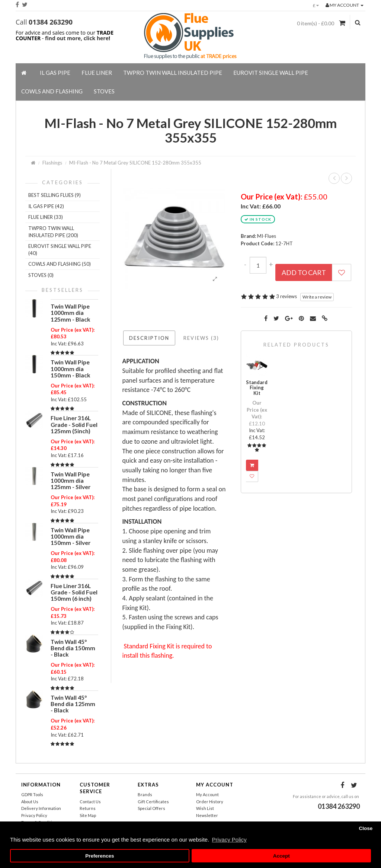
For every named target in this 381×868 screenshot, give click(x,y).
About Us (30, 802)
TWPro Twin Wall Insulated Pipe (173, 73)
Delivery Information (41, 808)
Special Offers (151, 808)
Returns (88, 808)
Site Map (88, 815)
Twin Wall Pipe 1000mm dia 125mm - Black (71, 313)
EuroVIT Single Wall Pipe (271, 73)
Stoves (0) (41, 275)
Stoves (104, 91)
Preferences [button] (100, 856)
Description (149, 338)
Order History (210, 802)
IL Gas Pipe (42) (46, 206)
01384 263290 (51, 22)
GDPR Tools (32, 794)
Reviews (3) (201, 338)
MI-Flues (267, 236)
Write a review (317, 297)
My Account (207, 794)
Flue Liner (97, 73)
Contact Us (90, 802)
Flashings (52, 163)
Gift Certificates (153, 802)
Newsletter (207, 815)
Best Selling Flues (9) (55, 195)
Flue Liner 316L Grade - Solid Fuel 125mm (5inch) (74, 424)
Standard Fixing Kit (257, 388)
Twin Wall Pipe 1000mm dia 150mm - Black (71, 368)
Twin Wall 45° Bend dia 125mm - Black (73, 704)
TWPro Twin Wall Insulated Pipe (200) (53, 232)
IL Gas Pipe (55, 73)
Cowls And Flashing (52, 91)
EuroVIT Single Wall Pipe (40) (60, 250)
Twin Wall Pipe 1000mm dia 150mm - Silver (71, 536)
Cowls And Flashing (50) (60, 264)
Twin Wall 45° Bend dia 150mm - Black (73, 648)
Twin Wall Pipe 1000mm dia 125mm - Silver (71, 481)
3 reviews (286, 296)
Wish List (205, 808)
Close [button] (366, 828)
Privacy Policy (34, 815)
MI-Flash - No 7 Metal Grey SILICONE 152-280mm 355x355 (135, 163)
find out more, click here (77, 38)
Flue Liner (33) (46, 217)
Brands (145, 794)
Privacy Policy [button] (229, 840)
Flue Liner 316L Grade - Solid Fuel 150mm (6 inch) (74, 592)
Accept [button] (281, 856)
